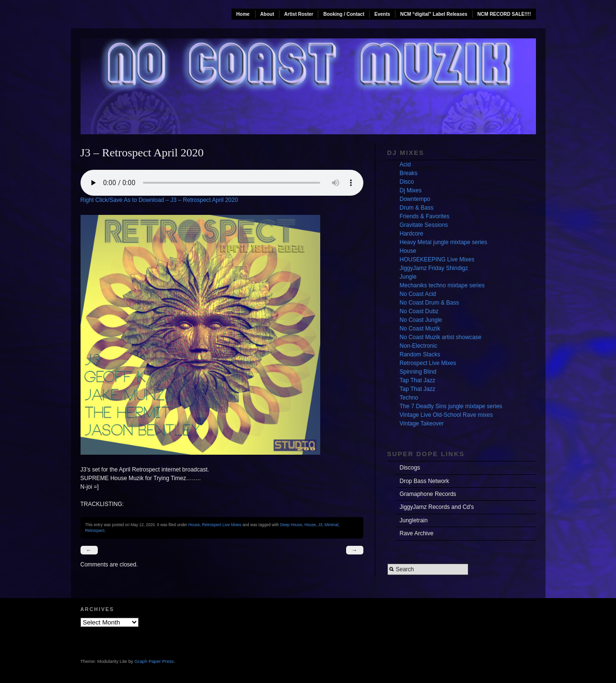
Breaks (409, 173)
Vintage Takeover (422, 424)
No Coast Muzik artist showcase (441, 337)
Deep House (291, 525)
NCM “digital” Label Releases (434, 14)
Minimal (331, 525)
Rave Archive (417, 533)
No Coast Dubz (419, 311)
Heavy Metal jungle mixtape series (444, 242)
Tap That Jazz (418, 380)
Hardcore (412, 234)
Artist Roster (299, 14)
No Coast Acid (418, 294)
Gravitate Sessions (424, 225)
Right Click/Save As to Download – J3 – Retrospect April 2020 (159, 200)
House (194, 525)
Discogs (410, 468)
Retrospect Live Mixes (221, 525)
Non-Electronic (419, 346)
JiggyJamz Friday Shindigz (434, 268)
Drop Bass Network (424, 481)
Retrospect (95, 530)
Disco (407, 182)
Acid (405, 165)
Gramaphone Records (428, 494)
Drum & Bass (417, 208)
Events (382, 14)
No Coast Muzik (420, 329)
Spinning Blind (418, 372)
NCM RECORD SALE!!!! (504, 14)
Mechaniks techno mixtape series (442, 285)
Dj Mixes (411, 190)
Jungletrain (414, 520)
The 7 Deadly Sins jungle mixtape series (451, 406)
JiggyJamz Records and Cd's (437, 507)
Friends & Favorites (425, 216)
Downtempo (415, 199)
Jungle (408, 277)
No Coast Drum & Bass (430, 303)
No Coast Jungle (421, 320)
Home (243, 14)
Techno (409, 398)
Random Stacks (420, 354)
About (267, 14)
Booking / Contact (344, 14)
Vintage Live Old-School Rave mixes (447, 415)
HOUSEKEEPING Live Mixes (437, 259)
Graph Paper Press (154, 661)
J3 (320, 525)
